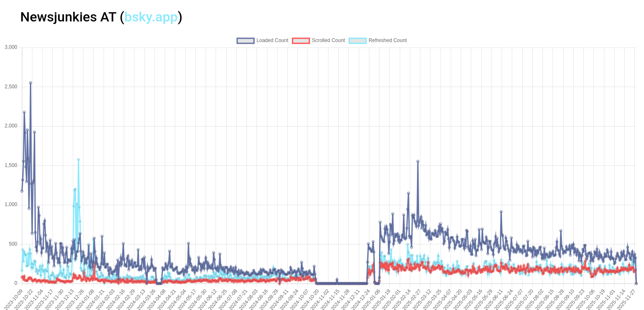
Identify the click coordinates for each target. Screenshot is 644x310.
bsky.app (151, 17)
